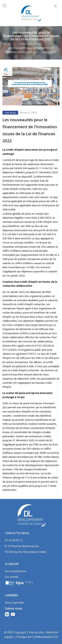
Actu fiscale (35, 44)
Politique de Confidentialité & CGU (37, 637)
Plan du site (36, 632)
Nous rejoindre (14, 602)
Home (23, 44)
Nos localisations (16, 571)
